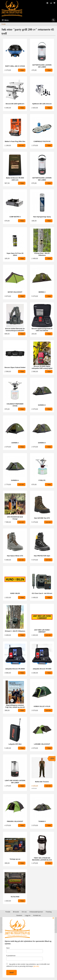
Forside (4, 24)
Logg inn (28, 915)
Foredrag (49, 912)
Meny (5, 20)
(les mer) (36, 966)
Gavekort (19, 915)
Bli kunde (16, 912)
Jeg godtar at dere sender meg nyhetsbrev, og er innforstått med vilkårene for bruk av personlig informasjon (28, 965)
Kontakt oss (37, 915)
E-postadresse (25, 958)
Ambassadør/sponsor (36, 912)
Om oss (24, 912)
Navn (25, 950)
